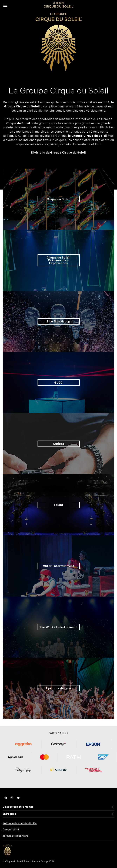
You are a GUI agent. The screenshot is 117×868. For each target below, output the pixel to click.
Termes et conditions (16, 836)
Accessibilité (11, 830)
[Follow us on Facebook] (6, 798)
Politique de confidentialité (20, 823)
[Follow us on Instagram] (12, 798)
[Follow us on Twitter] (18, 798)
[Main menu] (5, 5)
